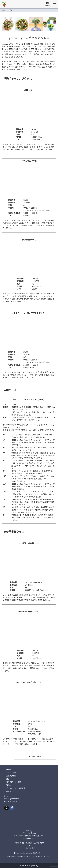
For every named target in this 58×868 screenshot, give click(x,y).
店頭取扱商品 (11, 776)
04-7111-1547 (29, 838)
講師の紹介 (36, 757)
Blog (17, 853)
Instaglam (27, 853)
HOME (4, 10)
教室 (8, 779)
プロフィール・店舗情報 (16, 788)
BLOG (8, 785)
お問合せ (9, 791)
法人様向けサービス (14, 782)
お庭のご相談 (11, 773)
